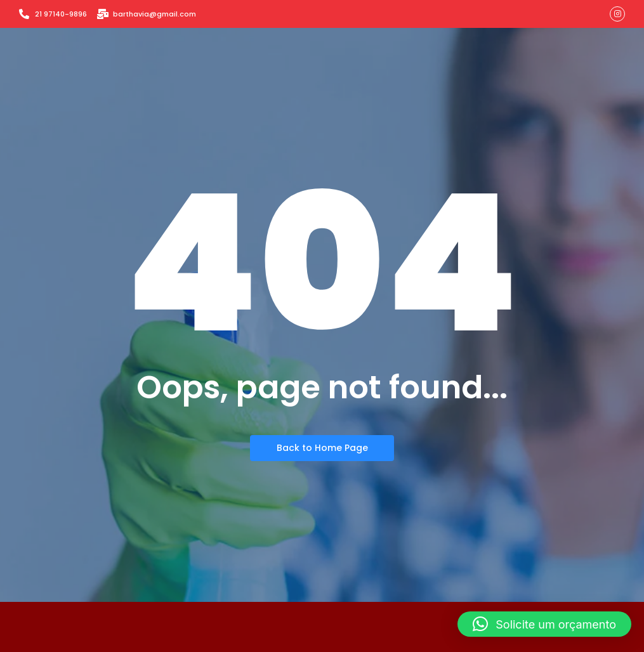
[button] (544, 624)
